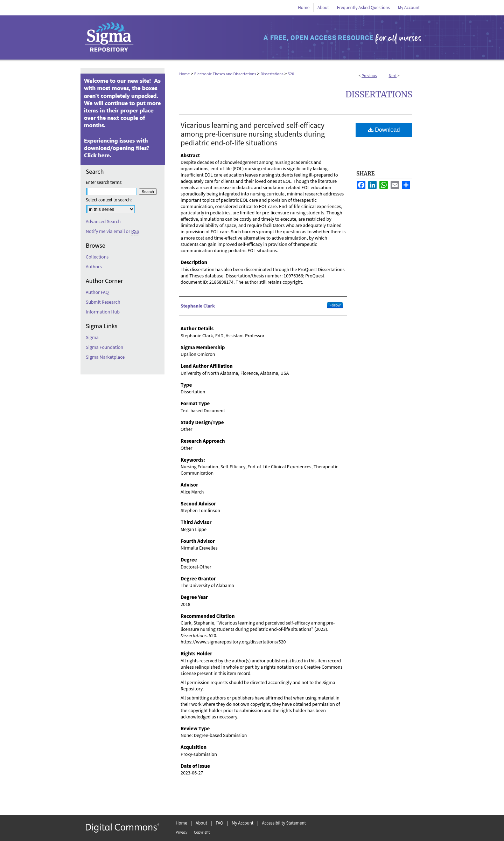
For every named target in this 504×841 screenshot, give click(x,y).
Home (184, 74)
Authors (94, 267)
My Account (243, 823)
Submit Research (103, 302)
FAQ (219, 823)
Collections (97, 257)
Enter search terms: (104, 182)
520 (291, 74)
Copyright (202, 832)
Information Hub (103, 312)
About (201, 823)
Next (393, 76)
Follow (335, 305)
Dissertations (272, 74)
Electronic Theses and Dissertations (225, 74)
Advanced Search (103, 222)
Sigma (92, 338)
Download (384, 130)
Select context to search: (109, 200)
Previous (369, 76)
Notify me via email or (112, 232)
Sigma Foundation (104, 347)
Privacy (181, 832)
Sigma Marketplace (105, 357)
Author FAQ (97, 292)
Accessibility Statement (284, 823)
